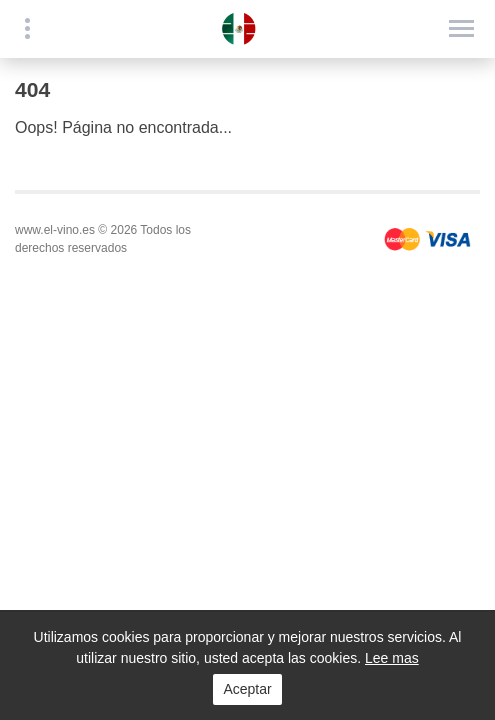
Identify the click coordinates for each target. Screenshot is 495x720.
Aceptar (247, 689)
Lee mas (392, 658)
